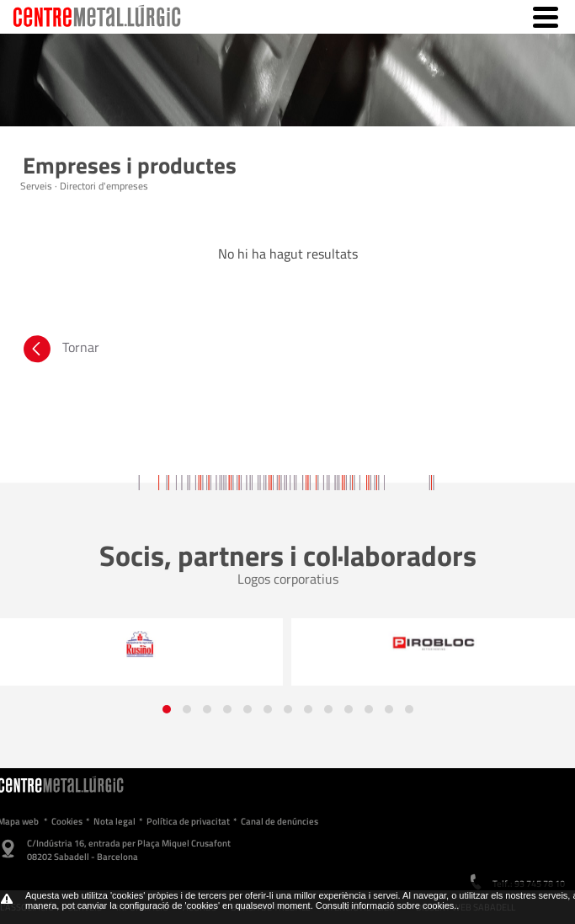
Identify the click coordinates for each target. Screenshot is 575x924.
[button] (167, 709)
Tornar (60, 351)
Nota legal (114, 821)
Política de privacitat (188, 821)
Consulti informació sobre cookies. (386, 905)
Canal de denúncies (280, 821)
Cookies (67, 821)
